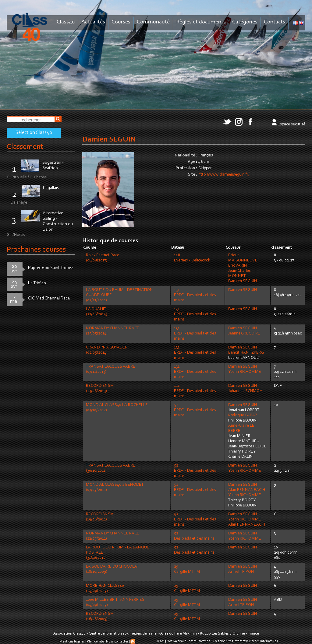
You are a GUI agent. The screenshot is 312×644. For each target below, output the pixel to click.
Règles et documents (201, 22)
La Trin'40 (37, 283)
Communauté (153, 22)
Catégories (245, 22)
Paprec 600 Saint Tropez (51, 268)
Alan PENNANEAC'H (247, 490)
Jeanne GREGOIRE (244, 334)
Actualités (93, 22)
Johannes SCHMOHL (246, 391)
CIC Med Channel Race (49, 298)
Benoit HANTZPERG (246, 353)
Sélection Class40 (34, 133)
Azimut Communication (193, 641)
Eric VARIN (238, 266)
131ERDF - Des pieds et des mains (195, 295)
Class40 (66, 22)
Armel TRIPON (241, 572)
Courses (121, 22)
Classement (25, 147)
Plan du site (95, 642)
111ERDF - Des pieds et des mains (195, 391)
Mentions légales (72, 642)
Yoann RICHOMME (245, 372)
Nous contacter (117, 642)
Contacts (275, 22)
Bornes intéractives (264, 641)
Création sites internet (229, 641)
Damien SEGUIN (243, 281)
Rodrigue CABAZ (243, 415)
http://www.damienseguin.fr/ (224, 175)
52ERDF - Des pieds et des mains (195, 410)
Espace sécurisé (291, 124)
